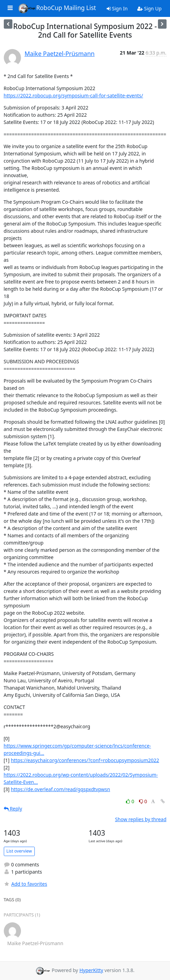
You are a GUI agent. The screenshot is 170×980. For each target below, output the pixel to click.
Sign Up (150, 8)
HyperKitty (91, 970)
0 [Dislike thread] (143, 801)
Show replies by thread (141, 819)
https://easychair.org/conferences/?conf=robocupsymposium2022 (85, 760)
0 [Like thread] (131, 801)
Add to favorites (25, 884)
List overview (19, 851)
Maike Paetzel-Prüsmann (60, 54)
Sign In (117, 8)
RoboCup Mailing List (57, 8)
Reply (13, 809)
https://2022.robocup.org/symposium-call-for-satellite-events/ (73, 95)
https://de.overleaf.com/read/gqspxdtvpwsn (60, 789)
